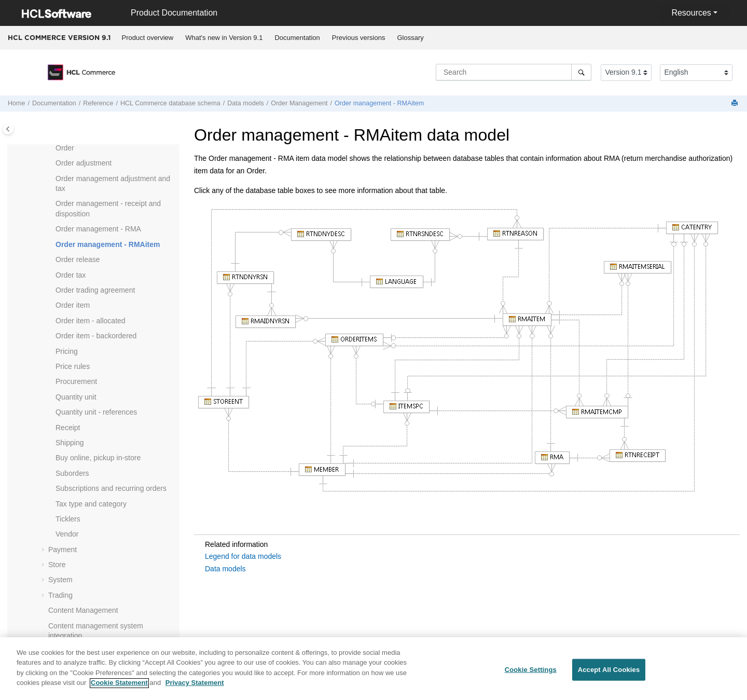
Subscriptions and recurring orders (111, 488)
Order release (78, 259)
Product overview (148, 38)
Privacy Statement (195, 689)
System (60, 580)
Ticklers (68, 519)
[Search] (581, 72)
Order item (73, 305)
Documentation (297, 38)
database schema (170, 103)
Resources (691, 13)
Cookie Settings (531, 675)
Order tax (71, 275)
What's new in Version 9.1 (224, 38)
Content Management (83, 610)
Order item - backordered (96, 336)
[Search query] (514, 72)
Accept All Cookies (609, 675)
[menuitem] (148, 38)
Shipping (70, 443)
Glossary (410, 38)
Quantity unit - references (96, 412)
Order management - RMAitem (379, 103)
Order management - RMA (98, 229)
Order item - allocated (91, 321)
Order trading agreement (95, 290)
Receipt (68, 428)
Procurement (76, 381)
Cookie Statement (119, 689)
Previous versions (359, 38)
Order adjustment (84, 163)
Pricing (67, 351)
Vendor (67, 534)
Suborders (72, 473)
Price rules (73, 366)
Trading (60, 595)
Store (57, 565)
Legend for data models (243, 556)
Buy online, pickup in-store (98, 458)
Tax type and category (91, 504)
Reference (98, 103)
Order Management (299, 103)
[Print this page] (736, 104)
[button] (51, 148)
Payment (63, 550)
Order (65, 148)
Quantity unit (76, 397)
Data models (246, 103)
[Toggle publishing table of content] (8, 129)
